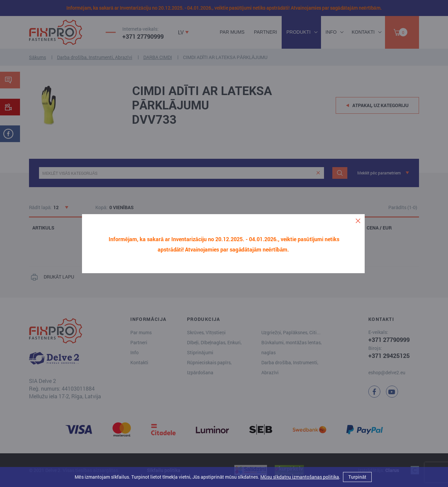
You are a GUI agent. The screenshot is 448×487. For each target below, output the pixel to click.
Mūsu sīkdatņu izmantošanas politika (300, 477)
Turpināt (357, 477)
